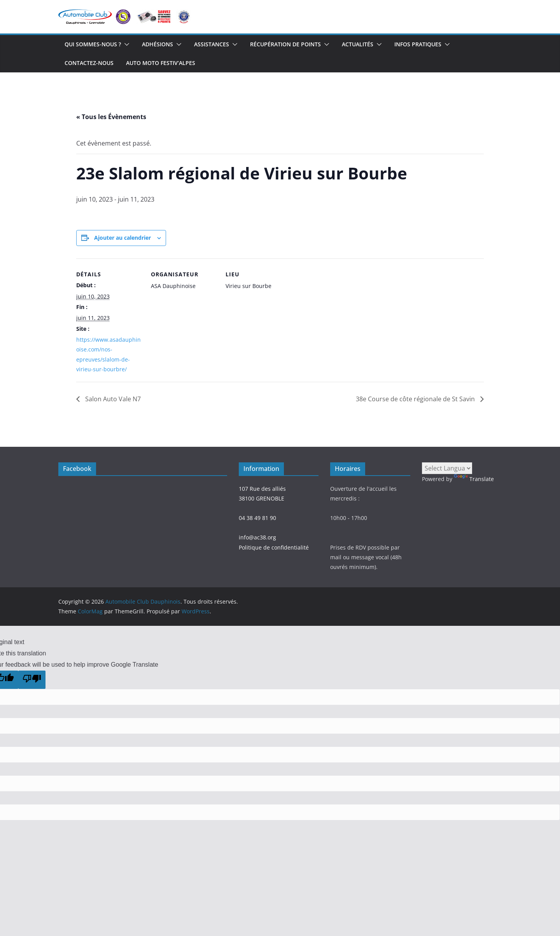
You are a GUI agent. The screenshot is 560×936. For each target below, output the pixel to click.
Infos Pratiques (418, 44)
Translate (474, 479)
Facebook (77, 469)
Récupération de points (285, 44)
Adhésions (157, 44)
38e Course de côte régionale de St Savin (416, 399)
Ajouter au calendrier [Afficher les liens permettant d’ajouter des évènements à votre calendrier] (122, 238)
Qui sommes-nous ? (93, 44)
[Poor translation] (32, 680)
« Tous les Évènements (111, 117)
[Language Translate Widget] (447, 468)
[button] (125, 44)
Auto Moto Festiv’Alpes (161, 63)
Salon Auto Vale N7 (112, 399)
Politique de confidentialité (274, 547)
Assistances (212, 44)
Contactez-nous (89, 63)
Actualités (358, 44)
